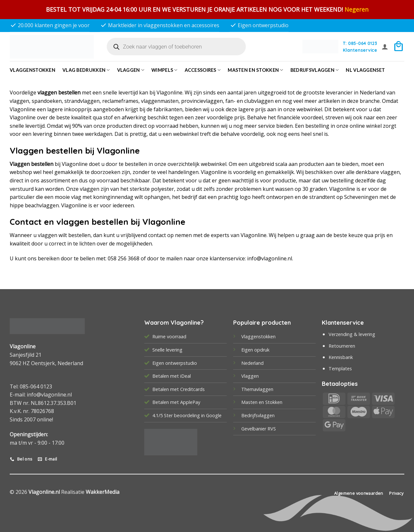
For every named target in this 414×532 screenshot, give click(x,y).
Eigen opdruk (255, 350)
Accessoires (203, 70)
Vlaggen (131, 70)
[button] (385, 47)
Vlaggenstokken (33, 70)
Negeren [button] (356, 9)
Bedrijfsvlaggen (258, 415)
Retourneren (342, 346)
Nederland (252, 363)
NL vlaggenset (365, 70)
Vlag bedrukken (86, 70)
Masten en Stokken (255, 70)
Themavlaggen (257, 389)
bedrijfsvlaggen (315, 70)
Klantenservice (360, 50)
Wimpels (164, 70)
